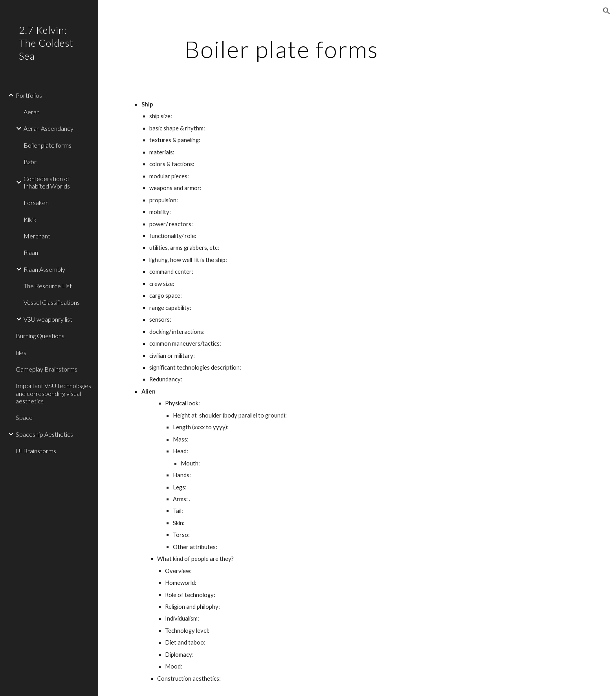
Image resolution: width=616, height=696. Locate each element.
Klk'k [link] (30, 219)
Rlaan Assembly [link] (44, 269)
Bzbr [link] (30, 162)
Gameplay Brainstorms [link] (47, 369)
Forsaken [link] (36, 202)
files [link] (21, 353)
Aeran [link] (32, 112)
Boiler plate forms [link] (48, 145)
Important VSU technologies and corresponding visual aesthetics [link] (53, 393)
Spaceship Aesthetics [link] (44, 434)
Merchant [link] (37, 236)
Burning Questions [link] (40, 336)
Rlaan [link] (31, 252)
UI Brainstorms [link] (36, 451)
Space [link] (24, 417)
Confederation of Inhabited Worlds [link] (47, 182)
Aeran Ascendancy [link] (49, 128)
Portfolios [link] (29, 95)
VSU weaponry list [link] (48, 319)
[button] (607, 11)
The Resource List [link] (48, 286)
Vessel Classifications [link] (52, 302)
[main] (282, 49)
